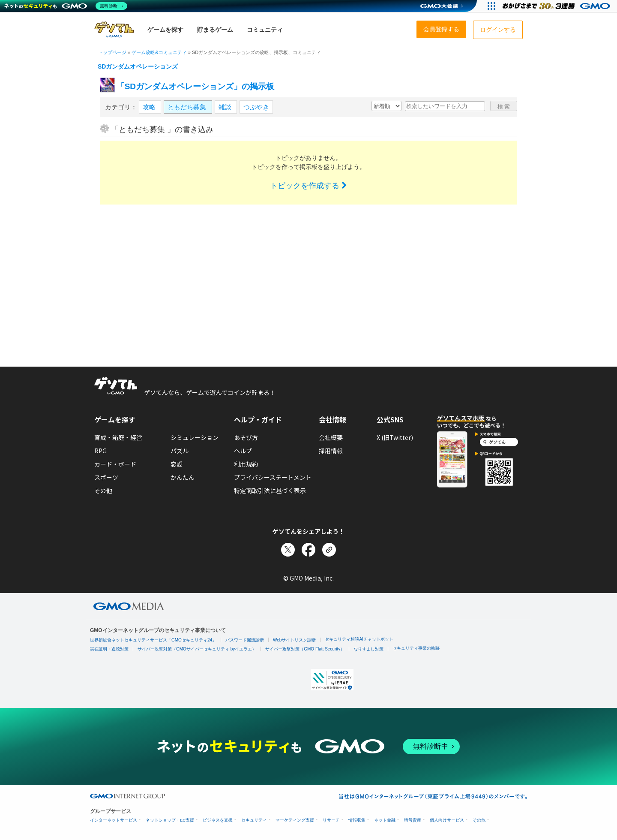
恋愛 (177, 464)
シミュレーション (195, 437)
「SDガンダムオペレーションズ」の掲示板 (195, 86)
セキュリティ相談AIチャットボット (359, 639)
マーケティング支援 (295, 820)
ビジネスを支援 (218, 820)
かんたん (183, 477)
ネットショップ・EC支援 (170, 820)
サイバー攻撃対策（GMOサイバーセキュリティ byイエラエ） (197, 649)
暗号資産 (413, 820)
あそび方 (246, 437)
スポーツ (106, 477)
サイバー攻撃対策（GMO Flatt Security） (305, 649)
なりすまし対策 (368, 649)
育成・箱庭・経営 (118, 437)
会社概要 (331, 437)
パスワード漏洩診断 (245, 640)
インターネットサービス (114, 820)
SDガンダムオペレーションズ (138, 66)
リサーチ (331, 820)
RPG (100, 451)
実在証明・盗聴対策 (109, 649)
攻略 (150, 107)
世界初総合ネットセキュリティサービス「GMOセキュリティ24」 (153, 640)
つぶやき (256, 107)
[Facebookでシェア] (308, 550)
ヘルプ (243, 451)
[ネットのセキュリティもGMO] (66, 6)
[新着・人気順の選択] (386, 106)
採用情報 (331, 451)
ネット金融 (385, 820)
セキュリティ (254, 820)
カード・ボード (115, 464)
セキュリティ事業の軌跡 (416, 648)
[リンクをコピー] (329, 550)
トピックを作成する (308, 186)
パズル (180, 451)
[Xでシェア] (288, 550)
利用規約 (246, 464)
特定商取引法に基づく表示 (270, 491)
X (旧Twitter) (395, 437)
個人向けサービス (447, 820)
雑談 (226, 107)
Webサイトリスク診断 (294, 640)
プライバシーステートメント (273, 477)
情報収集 (357, 820)
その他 (103, 491)
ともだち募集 (188, 107)
